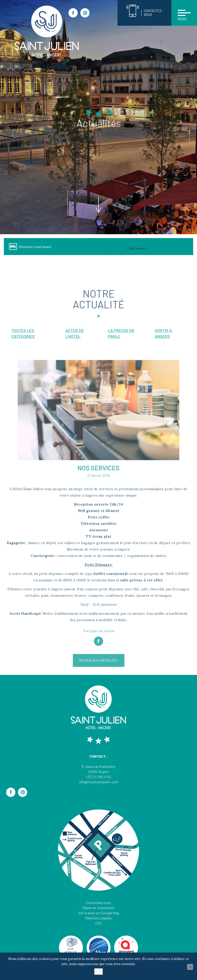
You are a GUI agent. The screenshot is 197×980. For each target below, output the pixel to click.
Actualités (117, 248)
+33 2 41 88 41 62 (98, 777)
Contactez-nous (98, 903)
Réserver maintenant (99, 908)
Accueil (99, 248)
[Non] (190, 967)
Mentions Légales (98, 918)
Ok (98, 971)
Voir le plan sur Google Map (99, 913)
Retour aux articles (99, 671)
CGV (98, 923)
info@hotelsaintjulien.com (99, 782)
